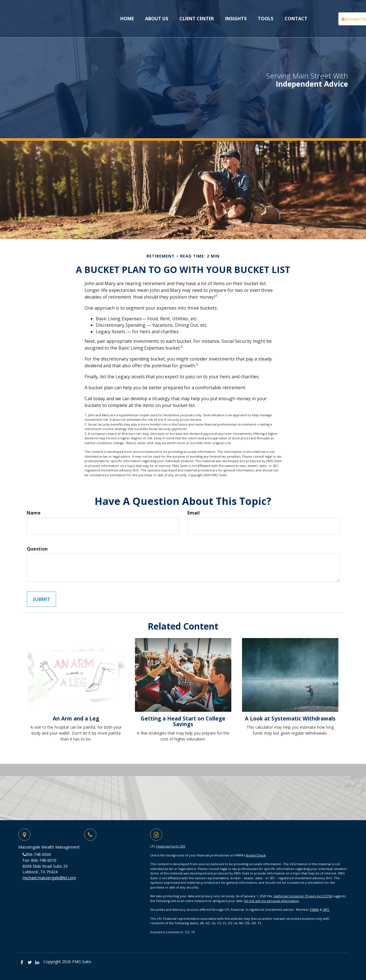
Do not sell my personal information (272, 901)
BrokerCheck (256, 855)
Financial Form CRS (171, 846)
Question (37, 549)
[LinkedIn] (37, 962)
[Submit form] (41, 599)
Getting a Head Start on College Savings (183, 721)
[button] (157, 19)
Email (194, 513)
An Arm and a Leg (76, 718)
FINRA (314, 909)
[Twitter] (30, 962)
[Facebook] (22, 962)
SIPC (326, 909)
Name (34, 513)
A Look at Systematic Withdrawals (290, 718)
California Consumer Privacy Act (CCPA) (303, 896)
